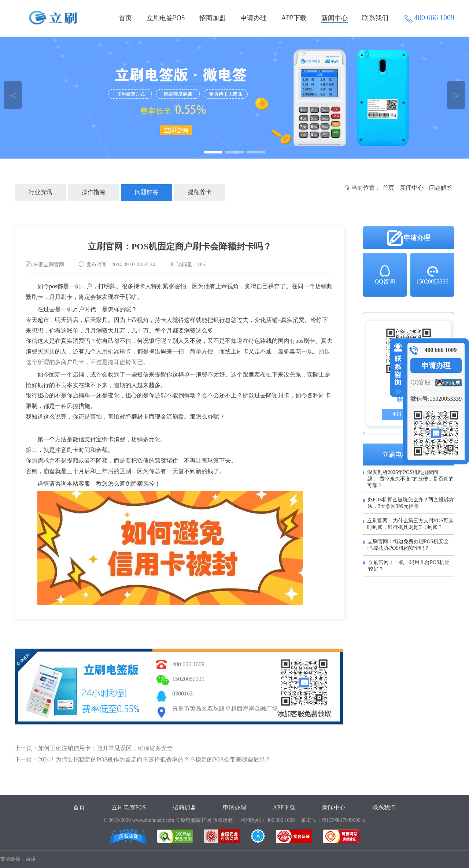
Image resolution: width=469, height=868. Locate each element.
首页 (125, 18)
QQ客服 (420, 382)
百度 (31, 859)
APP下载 (294, 18)
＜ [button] (13, 95)
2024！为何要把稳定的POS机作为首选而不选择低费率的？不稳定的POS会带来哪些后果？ (154, 759)
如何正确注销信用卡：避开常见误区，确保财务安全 (106, 748)
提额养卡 (200, 192)
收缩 (396, 369)
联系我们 (375, 18)
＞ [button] (456, 95)
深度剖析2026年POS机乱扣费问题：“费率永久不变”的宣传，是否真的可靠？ (410, 479)
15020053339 (432, 275)
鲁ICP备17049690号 (344, 820)
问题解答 (147, 192)
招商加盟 (213, 18)
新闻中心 (335, 18)
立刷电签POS (166, 18)
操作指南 (93, 192)
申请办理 (254, 18)
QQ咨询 (385, 274)
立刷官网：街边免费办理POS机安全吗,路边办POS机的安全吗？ (408, 545)
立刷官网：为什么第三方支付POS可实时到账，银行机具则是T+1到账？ (410, 524)
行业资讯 (40, 192)
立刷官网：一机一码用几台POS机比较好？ (409, 566)
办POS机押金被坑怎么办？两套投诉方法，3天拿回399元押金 (411, 503)
